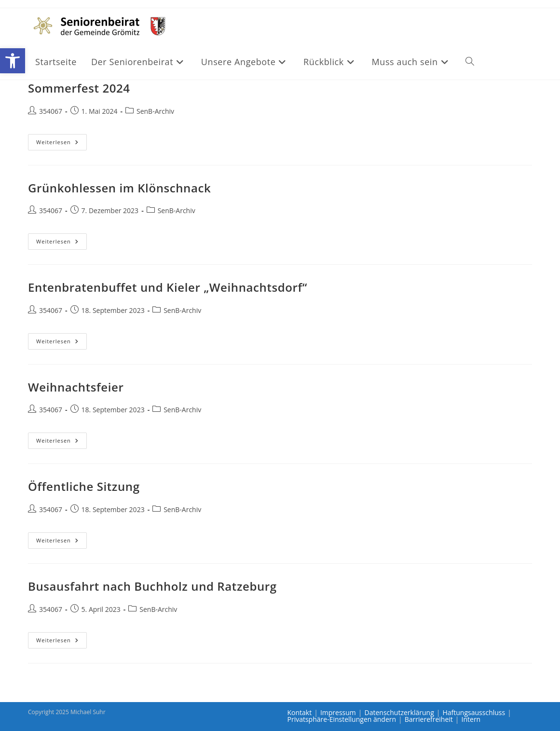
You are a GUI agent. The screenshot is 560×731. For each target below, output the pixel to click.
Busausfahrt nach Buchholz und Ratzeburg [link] (152, 586)
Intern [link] (471, 719)
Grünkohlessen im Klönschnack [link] (119, 188)
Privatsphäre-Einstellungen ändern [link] (342, 719)
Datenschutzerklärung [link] (399, 712)
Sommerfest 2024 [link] (79, 88)
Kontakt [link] (300, 712)
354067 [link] (51, 111)
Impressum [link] (338, 712)
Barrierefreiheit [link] (429, 719)
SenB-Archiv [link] (155, 111)
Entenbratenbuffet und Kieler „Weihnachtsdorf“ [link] (168, 287)
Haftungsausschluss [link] (474, 712)
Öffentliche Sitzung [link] (84, 486)
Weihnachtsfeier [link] (76, 387)
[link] (13, 61)
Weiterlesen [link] (61, 144)
